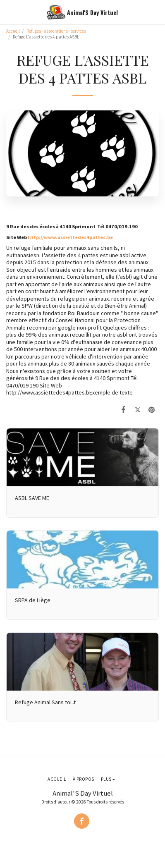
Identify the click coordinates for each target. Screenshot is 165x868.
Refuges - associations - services (57, 31)
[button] (9, 12)
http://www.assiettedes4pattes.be (70, 237)
